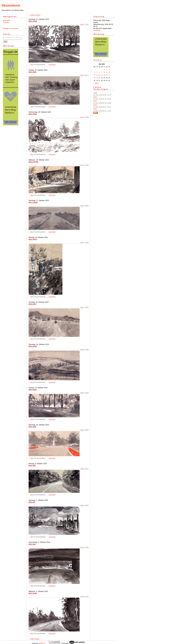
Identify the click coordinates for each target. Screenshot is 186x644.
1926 (95, 93)
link (32, 65)
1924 (95, 101)
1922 (95, 109)
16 (107, 75)
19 (97, 78)
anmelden (97, 30)
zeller (82, 24)
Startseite (6, 20)
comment (52, 65)
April (97, 83)
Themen (6, 22)
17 (109, 75)
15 (104, 75)
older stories (35, 639)
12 (97, 75)
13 (99, 75)
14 (102, 75)
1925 (95, 97)
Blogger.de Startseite (11, 28)
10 (109, 72)
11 (95, 75)
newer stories (35, 15)
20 (99, 78)
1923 (95, 105)
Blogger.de (42, 643)
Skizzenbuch (11, 5)
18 (95, 78)
